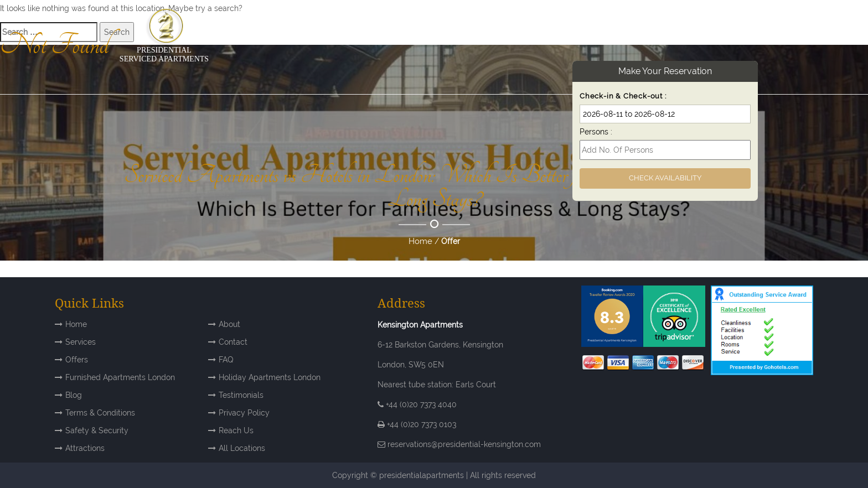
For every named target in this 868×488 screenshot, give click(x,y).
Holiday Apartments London (270, 377)
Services (81, 342)
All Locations (242, 448)
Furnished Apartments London (120, 377)
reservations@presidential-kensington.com (464, 444)
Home (420, 241)
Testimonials (241, 395)
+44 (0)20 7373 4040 (417, 404)
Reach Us (236, 430)
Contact (233, 342)
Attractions (85, 448)
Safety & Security (97, 430)
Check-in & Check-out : (623, 96)
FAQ (226, 360)
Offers (77, 360)
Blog (74, 395)
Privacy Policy (244, 413)
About (229, 324)
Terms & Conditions (100, 413)
